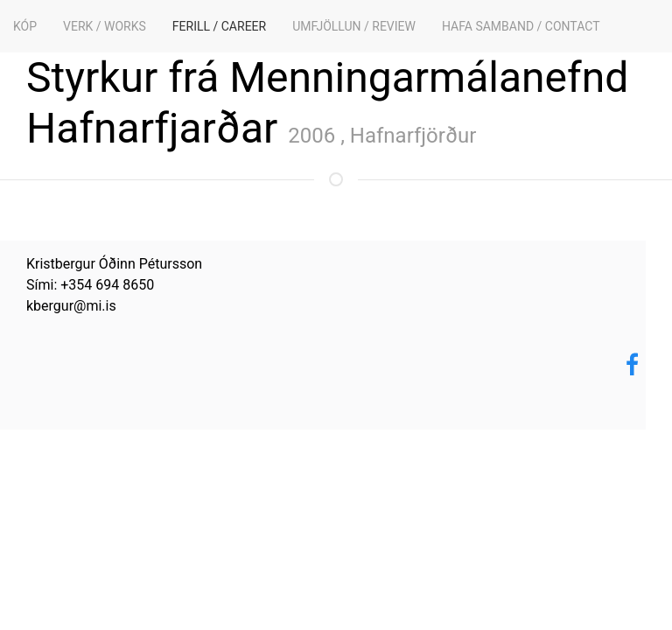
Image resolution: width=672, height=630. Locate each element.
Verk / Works (105, 26)
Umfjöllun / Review (354, 26)
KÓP (25, 26)
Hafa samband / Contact (521, 26)
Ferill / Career (219, 26)
